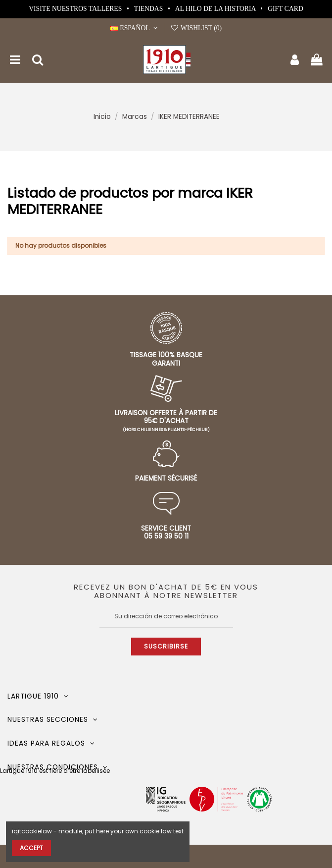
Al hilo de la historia (216, 9)
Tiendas (149, 9)
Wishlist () (196, 28)
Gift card (285, 9)
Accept (31, 848)
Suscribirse (166, 646)
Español (135, 28)
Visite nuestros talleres (76, 9)
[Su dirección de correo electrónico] (166, 616)
